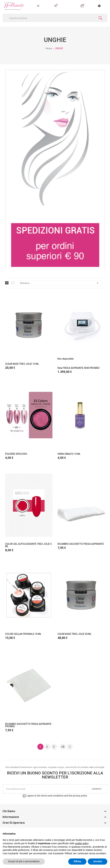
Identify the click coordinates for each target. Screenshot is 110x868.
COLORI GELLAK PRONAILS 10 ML (23, 634)
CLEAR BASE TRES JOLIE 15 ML (22, 364)
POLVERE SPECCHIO (16, 454)
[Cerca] (55, 18)
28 (63, 747)
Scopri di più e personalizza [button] (24, 861)
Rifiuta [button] (77, 861)
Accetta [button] (98, 861)
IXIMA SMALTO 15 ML (69, 454)
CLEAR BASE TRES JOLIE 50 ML (74, 634)
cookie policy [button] (82, 843)
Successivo (70, 747)
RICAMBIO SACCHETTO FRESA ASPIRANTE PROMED (28, 725)
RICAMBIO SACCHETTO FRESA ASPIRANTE (81, 544)
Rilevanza (60, 283)
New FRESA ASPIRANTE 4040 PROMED (79, 368)
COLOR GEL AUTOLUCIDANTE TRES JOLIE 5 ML (28, 545)
